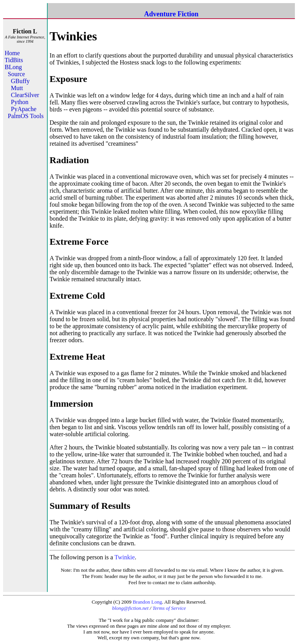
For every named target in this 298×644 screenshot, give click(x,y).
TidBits (14, 60)
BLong (13, 67)
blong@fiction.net (130, 608)
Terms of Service (169, 608)
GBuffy (20, 81)
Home (12, 53)
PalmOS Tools (26, 116)
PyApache (24, 109)
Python (20, 102)
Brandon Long (147, 602)
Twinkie (125, 557)
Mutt (17, 88)
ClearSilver (25, 95)
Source (16, 74)
